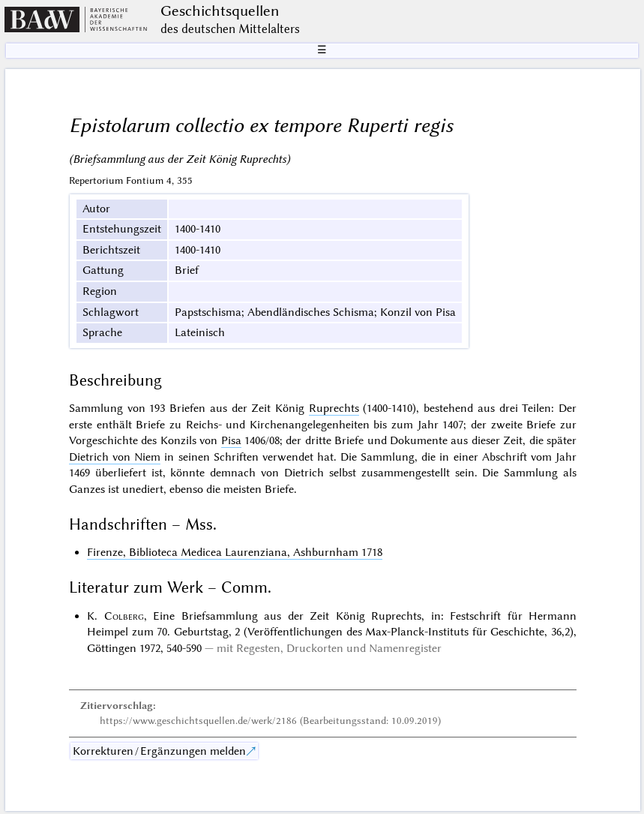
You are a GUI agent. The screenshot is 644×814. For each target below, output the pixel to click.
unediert (143, 489)
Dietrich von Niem (115, 457)
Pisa (231, 440)
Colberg (124, 616)
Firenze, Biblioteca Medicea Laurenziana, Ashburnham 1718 (235, 552)
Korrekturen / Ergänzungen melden (159, 751)
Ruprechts (334, 408)
